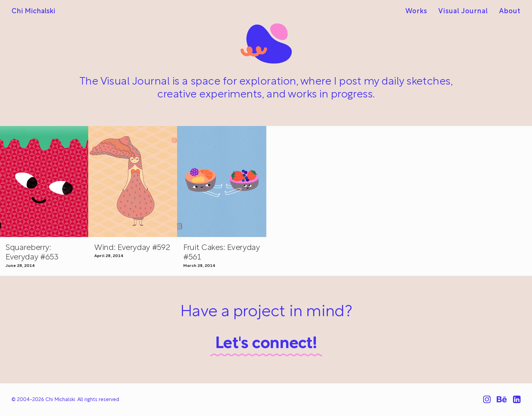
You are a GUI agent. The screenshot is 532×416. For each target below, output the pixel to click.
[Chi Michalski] (33, 12)
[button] (133, 182)
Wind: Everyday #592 (132, 248)
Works (416, 12)
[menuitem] (419, 12)
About (510, 12)
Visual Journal (463, 12)
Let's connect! (266, 344)
